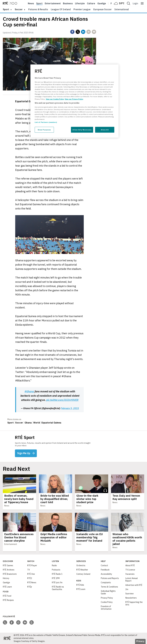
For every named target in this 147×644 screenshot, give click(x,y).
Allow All (105, 130)
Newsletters (131, 598)
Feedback (105, 570)
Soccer (19, 9)
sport (6, 9)
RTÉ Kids (80, 585)
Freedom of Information (106, 608)
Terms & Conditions (109, 587)
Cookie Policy (107, 602)
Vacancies (130, 574)
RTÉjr (30, 587)
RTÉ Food (7, 596)
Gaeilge (102, 3)
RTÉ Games (8, 565)
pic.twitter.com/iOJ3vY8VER (62, 400)
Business (68, 3)
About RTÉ (130, 565)
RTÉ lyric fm (57, 583)
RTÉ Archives (9, 570)
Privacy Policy (107, 598)
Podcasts (56, 570)
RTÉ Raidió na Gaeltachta (58, 588)
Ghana (28, 423)
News (31, 3)
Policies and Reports (110, 578)
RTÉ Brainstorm (10, 574)
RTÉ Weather (82, 570)
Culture (91, 3)
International (122, 9)
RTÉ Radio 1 (57, 574)
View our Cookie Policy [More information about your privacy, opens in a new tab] (55, 99)
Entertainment (53, 3)
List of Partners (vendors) (46, 122)
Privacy (140, 641)
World (37, 423)
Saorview (130, 594)
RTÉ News (32, 583)
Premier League (82, 9)
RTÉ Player (32, 565)
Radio (54, 565)
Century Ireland (83, 574)
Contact (104, 565)
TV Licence (130, 570)
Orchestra (81, 565)
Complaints (106, 583)
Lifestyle (80, 3)
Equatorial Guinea (51, 423)
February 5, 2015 (70, 408)
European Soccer (103, 9)
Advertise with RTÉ (134, 585)
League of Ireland (61, 9)
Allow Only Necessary (82, 130)
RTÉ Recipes (8, 600)
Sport (39, 3)
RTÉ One (31, 574)
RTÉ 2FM (56, 578)
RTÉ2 (30, 578)
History (6, 578)
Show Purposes (44, 130)
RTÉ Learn (7, 587)
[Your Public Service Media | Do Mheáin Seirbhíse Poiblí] (7, 638)
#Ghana (29, 391)
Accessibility (106, 574)
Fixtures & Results (38, 9)
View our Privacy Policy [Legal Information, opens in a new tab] (74, 99)
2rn (127, 589)
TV (29, 570)
